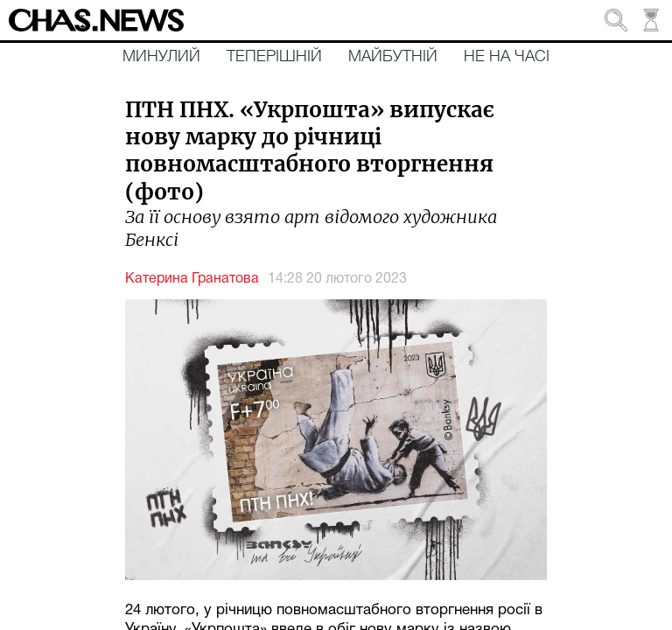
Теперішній (274, 57)
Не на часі (507, 57)
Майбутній (393, 57)
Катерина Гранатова (192, 279)
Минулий (161, 57)
